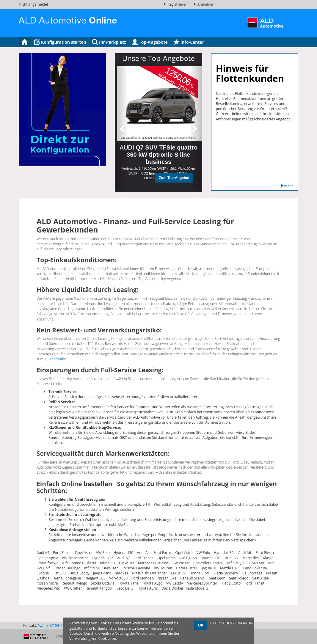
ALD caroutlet (55, 359)
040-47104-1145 (53, 625)
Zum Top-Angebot (174, 178)
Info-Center (189, 42)
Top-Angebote (150, 42)
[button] (121, 127)
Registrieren (176, 4)
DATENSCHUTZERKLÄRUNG (232, 623)
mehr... (288, 186)
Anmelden (204, 4)
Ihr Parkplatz (109, 42)
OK (201, 625)
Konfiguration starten (60, 42)
